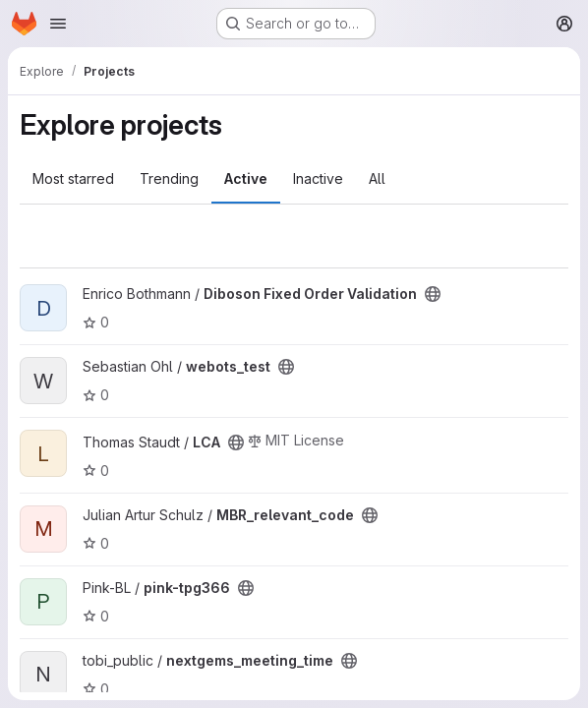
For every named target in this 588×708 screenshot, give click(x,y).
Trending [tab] (169, 178)
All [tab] (377, 178)
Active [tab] (246, 178)
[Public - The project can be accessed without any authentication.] (433, 294)
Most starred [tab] (73, 178)
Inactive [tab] (318, 178)
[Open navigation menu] (58, 24)
